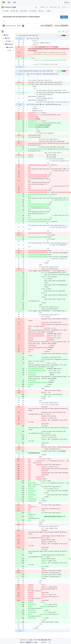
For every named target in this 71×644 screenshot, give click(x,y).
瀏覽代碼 (64, 17)
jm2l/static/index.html (27, 36)
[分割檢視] (63, 31)
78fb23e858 (64, 26)
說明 (15, 2)
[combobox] (59, 31)
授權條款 (44, 642)
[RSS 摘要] (36, 7)
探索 (9, 2)
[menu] (68, 31)
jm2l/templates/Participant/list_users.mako (34, 71)
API (50, 642)
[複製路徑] (37, 35)
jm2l (14, 7)
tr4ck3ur (8, 7)
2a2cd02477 (49, 26)
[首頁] (4, 2)
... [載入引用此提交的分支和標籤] (4, 21)
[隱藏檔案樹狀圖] (3, 31)
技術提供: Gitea (25, 640)
